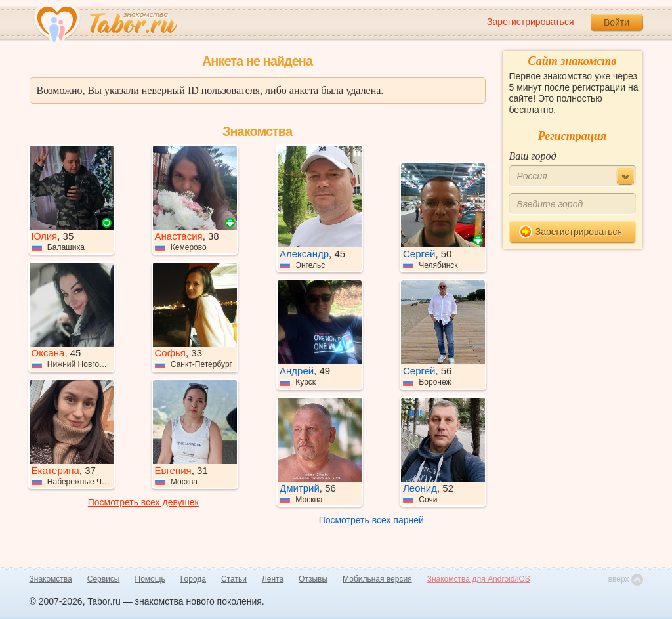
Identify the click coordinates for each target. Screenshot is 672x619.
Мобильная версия (377, 579)
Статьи (234, 579)
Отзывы (313, 579)
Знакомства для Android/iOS (479, 579)
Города (193, 579)
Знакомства (51, 579)
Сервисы (104, 579)
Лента (273, 579)
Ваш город (533, 156)
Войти (617, 22)
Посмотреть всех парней (371, 520)
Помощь (150, 579)
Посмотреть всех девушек (143, 502)
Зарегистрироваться (530, 22)
